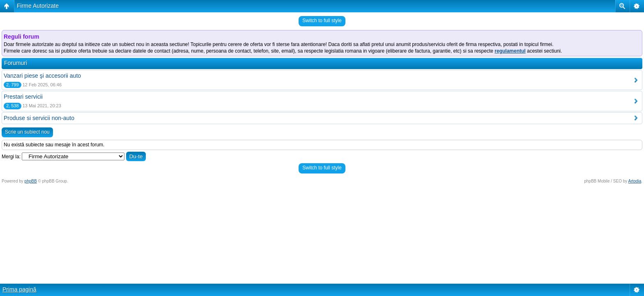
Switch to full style (322, 21)
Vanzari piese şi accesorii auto (42, 76)
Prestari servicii (23, 97)
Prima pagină (20, 289)
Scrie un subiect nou (27, 132)
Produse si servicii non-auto (39, 118)
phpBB (31, 181)
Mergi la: (11, 157)
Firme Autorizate (38, 6)
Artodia (635, 181)
